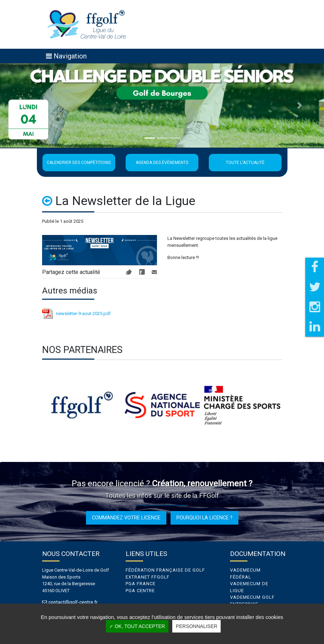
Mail (154, 272)
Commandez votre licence (126, 518)
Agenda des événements (162, 163)
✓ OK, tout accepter (137, 626)
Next (287, 405)
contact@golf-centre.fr (75, 602)
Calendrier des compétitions (79, 163)
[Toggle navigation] (66, 56)
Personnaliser (196, 626)
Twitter (129, 272)
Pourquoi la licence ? (204, 518)
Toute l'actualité (245, 163)
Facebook (142, 272)
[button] (24, 105)
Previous (37, 405)
